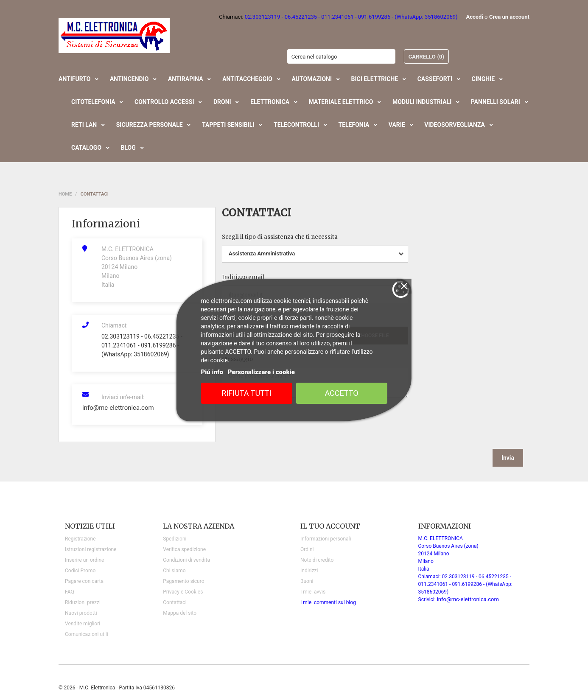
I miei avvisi (314, 592)
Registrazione (80, 539)
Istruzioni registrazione (91, 549)
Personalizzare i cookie (261, 372)
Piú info (212, 372)
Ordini (307, 549)
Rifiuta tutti (246, 393)
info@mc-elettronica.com (118, 408)
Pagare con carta (84, 581)
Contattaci (175, 602)
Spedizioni (175, 539)
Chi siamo (174, 571)
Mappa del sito (180, 613)
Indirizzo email (243, 277)
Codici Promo (80, 571)
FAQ (70, 592)
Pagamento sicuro (183, 581)
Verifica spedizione (184, 549)
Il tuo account (330, 526)
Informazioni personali (326, 539)
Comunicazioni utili (87, 634)
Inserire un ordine (84, 560)
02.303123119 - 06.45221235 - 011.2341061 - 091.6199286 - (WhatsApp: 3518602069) (142, 345)
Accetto (341, 393)
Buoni (307, 581)
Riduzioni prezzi (83, 602)
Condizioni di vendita (186, 560)
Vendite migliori (83, 624)
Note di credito (317, 560)
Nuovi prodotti (81, 613)
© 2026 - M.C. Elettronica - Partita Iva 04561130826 (117, 688)
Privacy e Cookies (183, 592)
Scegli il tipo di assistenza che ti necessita (280, 237)
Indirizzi (309, 571)
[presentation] (459, 421)
